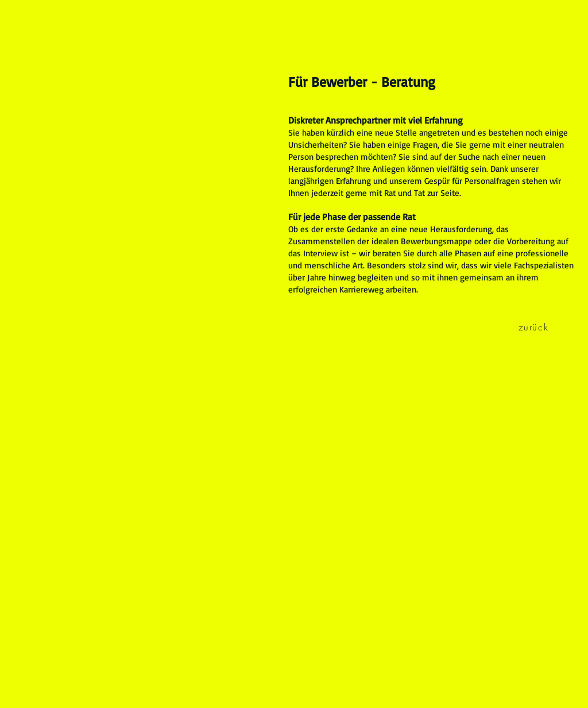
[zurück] (535, 327)
